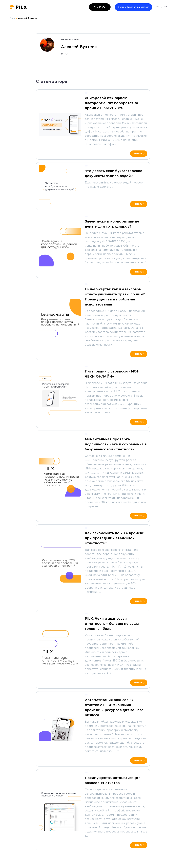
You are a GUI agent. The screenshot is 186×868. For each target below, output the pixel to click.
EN (166, 7)
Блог (13, 18)
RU (158, 7)
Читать (138, 154)
